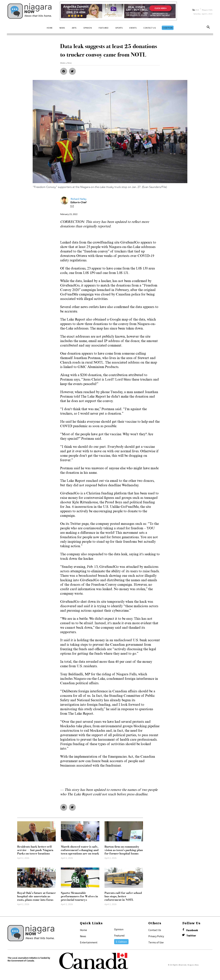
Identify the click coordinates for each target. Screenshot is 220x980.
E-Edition (121, 942)
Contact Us (155, 930)
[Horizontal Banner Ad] (118, 11)
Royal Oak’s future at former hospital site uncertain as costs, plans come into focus (36, 896)
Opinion (119, 929)
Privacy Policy (156, 936)
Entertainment (89, 942)
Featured (119, 935)
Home (83, 930)
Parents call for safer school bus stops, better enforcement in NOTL (123, 896)
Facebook (192, 930)
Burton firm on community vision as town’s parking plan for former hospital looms (124, 850)
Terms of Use (156, 942)
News (83, 936)
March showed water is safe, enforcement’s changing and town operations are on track (80, 850)
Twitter (191, 936)
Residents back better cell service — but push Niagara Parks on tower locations (35, 850)
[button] (208, 28)
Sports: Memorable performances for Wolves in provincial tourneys (79, 896)
